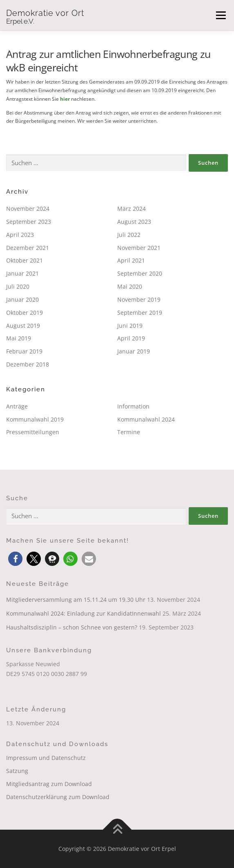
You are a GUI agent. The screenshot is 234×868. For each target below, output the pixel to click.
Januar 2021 (22, 273)
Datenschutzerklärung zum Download (58, 797)
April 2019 (131, 338)
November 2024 (28, 209)
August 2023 (134, 222)
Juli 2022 (129, 235)
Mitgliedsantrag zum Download (49, 784)
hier (65, 99)
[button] (15, 559)
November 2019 (139, 299)
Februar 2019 (24, 351)
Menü (220, 15)
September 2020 (140, 273)
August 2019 (23, 326)
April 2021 (131, 260)
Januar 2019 (134, 351)
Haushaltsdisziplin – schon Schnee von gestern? (72, 627)
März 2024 (131, 209)
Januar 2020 (22, 299)
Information (133, 406)
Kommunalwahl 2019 (35, 419)
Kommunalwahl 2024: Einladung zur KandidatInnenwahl (84, 613)
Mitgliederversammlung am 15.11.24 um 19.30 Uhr (76, 600)
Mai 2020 (130, 286)
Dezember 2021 (28, 248)
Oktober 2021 (25, 260)
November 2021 (139, 248)
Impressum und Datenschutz (46, 758)
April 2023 (20, 235)
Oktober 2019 (25, 313)
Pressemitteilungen (33, 432)
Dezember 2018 (28, 364)
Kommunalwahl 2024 (146, 419)
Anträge (17, 406)
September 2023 (29, 222)
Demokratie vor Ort (45, 13)
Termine (129, 432)
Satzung (17, 771)
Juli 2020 (18, 286)
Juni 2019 (130, 326)
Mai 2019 (19, 338)
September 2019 (140, 313)
